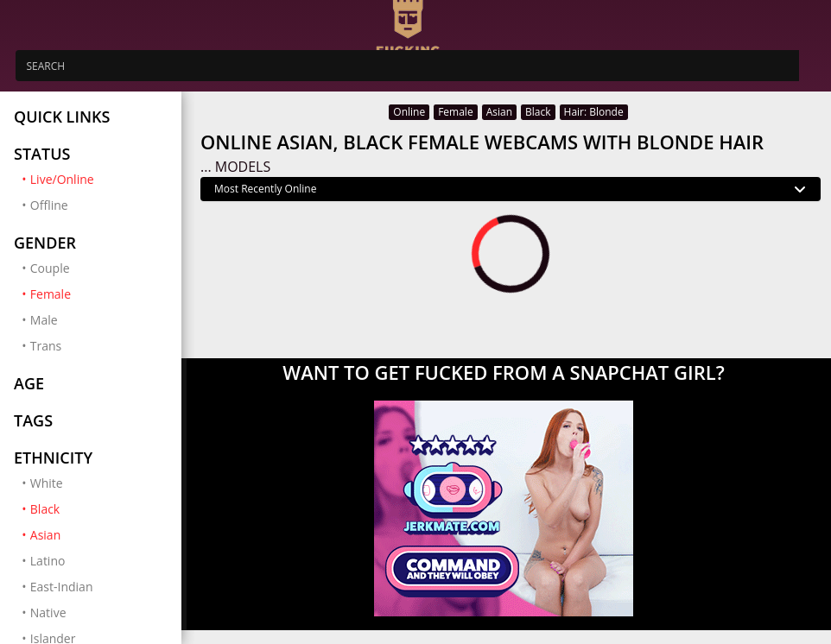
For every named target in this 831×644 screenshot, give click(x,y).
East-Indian (62, 587)
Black (99, 508)
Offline (49, 205)
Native (48, 612)
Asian (99, 534)
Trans (46, 346)
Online (409, 112)
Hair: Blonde (594, 112)
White (47, 483)
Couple (50, 268)
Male (44, 320)
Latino (48, 561)
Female (99, 294)
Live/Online (99, 179)
